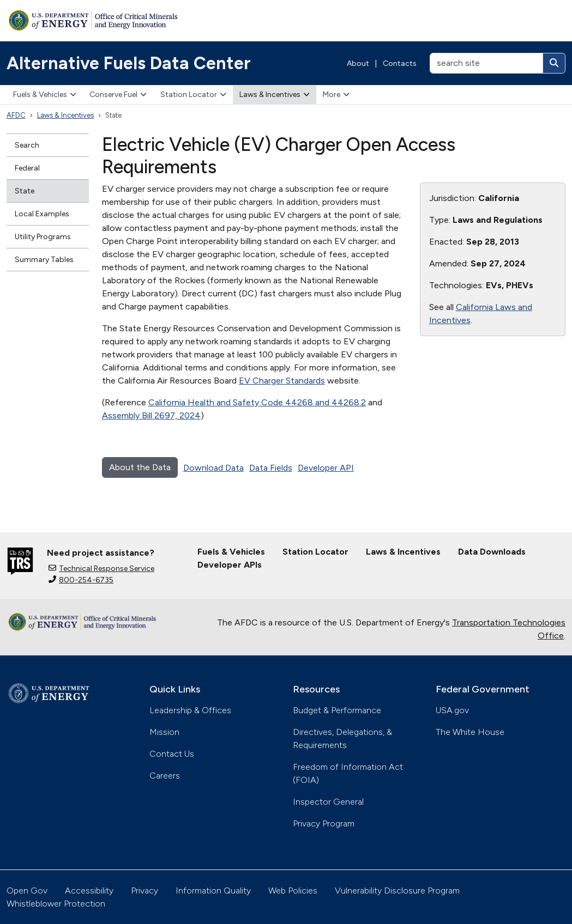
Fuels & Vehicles (45, 95)
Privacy (144, 890)
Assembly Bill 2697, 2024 (151, 415)
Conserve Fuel (118, 95)
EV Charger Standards (282, 381)
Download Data (213, 468)
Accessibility (89, 890)
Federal (27, 168)
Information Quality (213, 890)
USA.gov (452, 710)
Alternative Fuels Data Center (129, 63)
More (336, 95)
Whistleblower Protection (56, 904)
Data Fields (271, 468)
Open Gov (27, 890)
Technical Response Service (101, 569)
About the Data (140, 467)
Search (27, 145)
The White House (470, 732)
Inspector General (328, 802)
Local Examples (42, 214)
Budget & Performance (337, 710)
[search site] (486, 63)
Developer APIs (230, 565)
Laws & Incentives (275, 95)
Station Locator (193, 95)
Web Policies (293, 890)
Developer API (326, 468)
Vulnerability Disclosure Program (397, 890)
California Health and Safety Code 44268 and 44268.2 (257, 402)
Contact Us (172, 754)
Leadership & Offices (190, 710)
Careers (165, 776)
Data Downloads (492, 552)
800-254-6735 (81, 580)
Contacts (400, 63)
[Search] (554, 63)
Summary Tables (44, 260)
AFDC (16, 115)
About (358, 63)
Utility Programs (43, 237)
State (25, 191)
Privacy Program (324, 823)
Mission (164, 732)
